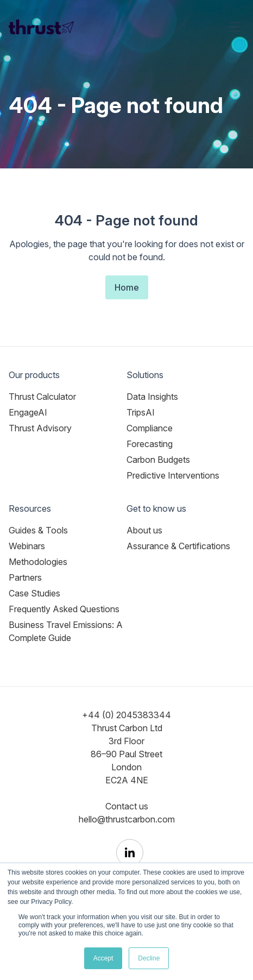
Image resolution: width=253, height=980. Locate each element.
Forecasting (150, 444)
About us (144, 530)
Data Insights (152, 397)
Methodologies (38, 562)
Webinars (27, 546)
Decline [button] (149, 958)
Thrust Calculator (42, 397)
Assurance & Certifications (178, 546)
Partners (25, 577)
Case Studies (34, 593)
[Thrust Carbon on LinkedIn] (130, 853)
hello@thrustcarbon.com (127, 819)
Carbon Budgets (158, 460)
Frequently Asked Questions (64, 609)
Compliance (150, 428)
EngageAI (28, 412)
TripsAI (141, 412)
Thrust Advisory (40, 428)
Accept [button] (103, 958)
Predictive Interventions (173, 475)
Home (127, 287)
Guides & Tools (38, 530)
